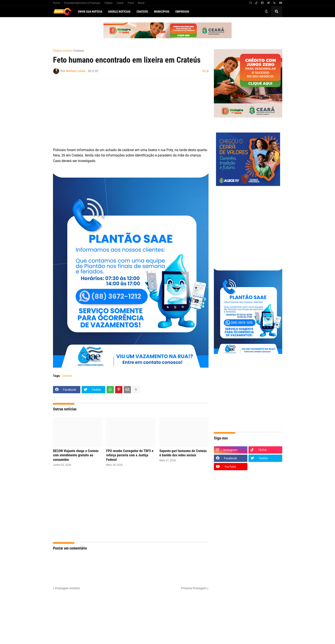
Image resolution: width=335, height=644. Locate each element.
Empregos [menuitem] (182, 12)
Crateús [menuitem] (142, 12)
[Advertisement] (126, 113)
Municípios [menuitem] (162, 12)
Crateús (79, 51)
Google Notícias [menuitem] (119, 12)
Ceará (120, 3)
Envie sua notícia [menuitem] (90, 12)
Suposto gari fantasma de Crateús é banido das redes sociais (183, 453)
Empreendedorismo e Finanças (82, 3)
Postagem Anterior (68, 588)
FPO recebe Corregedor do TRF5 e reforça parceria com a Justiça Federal (130, 455)
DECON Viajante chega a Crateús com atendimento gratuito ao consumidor (76, 455)
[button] (266, 12)
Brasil (141, 3)
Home (57, 3)
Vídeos (108, 3)
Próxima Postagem (194, 588)
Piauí (131, 3)
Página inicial (62, 51)
